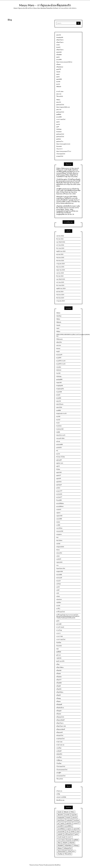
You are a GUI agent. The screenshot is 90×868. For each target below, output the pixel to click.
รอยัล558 (59, 658)
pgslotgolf (59, 485)
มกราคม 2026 (60, 245)
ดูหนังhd (59, 139)
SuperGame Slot (61, 568)
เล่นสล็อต (59, 757)
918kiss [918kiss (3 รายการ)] (72, 812)
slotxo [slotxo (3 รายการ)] (78, 832)
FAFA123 (59, 370)
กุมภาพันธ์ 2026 (61, 242)
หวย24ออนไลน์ (60, 739)
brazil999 (59, 358)
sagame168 (59, 516)
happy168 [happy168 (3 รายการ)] (74, 815)
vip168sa (59, 602)
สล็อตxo (59, 64)
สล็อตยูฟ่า (59, 711)
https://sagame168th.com (63, 107)
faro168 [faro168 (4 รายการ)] (67, 815)
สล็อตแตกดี (59, 732)
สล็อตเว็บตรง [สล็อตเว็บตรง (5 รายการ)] (71, 851)
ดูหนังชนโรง (60, 141)
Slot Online (59, 540)
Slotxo (58, 550)
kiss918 (58, 82)
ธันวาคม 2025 (60, 248)
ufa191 (58, 587)
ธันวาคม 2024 (60, 285)
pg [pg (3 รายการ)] (58, 823)
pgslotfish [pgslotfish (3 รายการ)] (69, 823)
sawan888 (59, 519)
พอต (57, 649)
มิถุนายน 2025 (60, 267)
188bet (58, 319)
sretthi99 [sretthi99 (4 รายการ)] (60, 834)
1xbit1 (58, 328)
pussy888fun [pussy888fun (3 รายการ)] (68, 826)
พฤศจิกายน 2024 (61, 288)
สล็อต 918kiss (60, 667)
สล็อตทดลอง (60, 67)
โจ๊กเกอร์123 (60, 96)
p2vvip (58, 441)
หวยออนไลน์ (60, 156)
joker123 (59, 35)
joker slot (59, 94)
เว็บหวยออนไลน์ (61, 154)
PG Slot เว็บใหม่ (61, 457)
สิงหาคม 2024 (60, 298)
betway (58, 348)
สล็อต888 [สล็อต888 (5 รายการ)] (60, 845)
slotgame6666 (60, 547)
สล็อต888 (59, 55)
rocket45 (59, 509)
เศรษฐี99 (59, 773)
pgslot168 (59, 472)
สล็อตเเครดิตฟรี (61, 729)
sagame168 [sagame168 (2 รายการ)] (76, 829)
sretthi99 (59, 559)
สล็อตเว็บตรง (60, 40)
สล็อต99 (59, 695)
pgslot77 (59, 475)
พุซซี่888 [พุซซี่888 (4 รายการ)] (76, 840)
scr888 (58, 525)
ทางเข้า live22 (60, 627)
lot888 (58, 432)
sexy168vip (59, 528)
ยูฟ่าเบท (58, 655)
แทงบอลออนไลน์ (61, 776)
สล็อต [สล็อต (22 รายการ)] (59, 843)
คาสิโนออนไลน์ (61, 612)
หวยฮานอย (59, 742)
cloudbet (59, 367)
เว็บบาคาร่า (60, 149)
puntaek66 (59, 494)
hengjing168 (60, 386)
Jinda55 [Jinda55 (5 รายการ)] (68, 817)
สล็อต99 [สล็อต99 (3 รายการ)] (65, 843)
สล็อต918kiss (60, 692)
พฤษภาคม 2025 (61, 270)
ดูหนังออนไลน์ (60, 105)
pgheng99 (59, 460)
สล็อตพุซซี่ (59, 704)
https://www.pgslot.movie (63, 144)
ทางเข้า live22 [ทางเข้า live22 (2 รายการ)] (61, 837)
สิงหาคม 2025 (60, 261)
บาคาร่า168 (60, 636)
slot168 (58, 544)
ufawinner (59, 599)
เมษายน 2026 (60, 236)
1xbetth (58, 72)
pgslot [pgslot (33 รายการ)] (63, 823)
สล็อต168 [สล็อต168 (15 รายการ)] (72, 843)
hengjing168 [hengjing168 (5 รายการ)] (61, 817)
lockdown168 (60, 429)
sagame (58, 513)
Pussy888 (59, 500)
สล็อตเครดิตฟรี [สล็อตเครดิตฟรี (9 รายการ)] (62, 851)
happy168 (59, 382)
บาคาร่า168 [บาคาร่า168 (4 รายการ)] (61, 840)
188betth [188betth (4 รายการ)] (66, 812)
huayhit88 (59, 392)
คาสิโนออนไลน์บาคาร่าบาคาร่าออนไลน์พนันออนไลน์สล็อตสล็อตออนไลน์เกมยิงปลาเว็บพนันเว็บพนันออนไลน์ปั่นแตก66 (68, 616)
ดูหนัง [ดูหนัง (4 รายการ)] (77, 834)
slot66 (58, 45)
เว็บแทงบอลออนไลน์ (62, 770)
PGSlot (58, 469)
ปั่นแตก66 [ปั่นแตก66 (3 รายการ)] (69, 840)
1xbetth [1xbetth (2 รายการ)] (60, 812)
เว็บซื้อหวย (59, 760)
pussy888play (60, 503)
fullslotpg (59, 129)
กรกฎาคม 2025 (61, 264)
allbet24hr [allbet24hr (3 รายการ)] (60, 815)
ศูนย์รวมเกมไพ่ (60, 661)
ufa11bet (59, 584)
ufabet (58, 596)
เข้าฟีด (58, 794)
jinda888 (59, 398)
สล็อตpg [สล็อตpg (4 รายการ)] (76, 845)
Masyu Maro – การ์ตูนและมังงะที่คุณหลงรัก (45, 5)
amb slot (59, 345)
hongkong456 (60, 389)
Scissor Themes (39, 865)
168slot (58, 313)
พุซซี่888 (59, 114)
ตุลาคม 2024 (60, 292)
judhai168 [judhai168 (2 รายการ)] (69, 820)
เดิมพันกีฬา (59, 754)
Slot (57, 537)
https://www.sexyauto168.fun (64, 62)
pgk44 (58, 466)
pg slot (58, 84)
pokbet (58, 488)
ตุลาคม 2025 (60, 254)
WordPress (58, 865)
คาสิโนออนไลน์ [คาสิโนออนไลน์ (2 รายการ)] (69, 834)
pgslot (58, 57)
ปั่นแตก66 (59, 146)
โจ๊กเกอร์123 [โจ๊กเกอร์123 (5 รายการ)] (68, 854)
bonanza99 (59, 355)
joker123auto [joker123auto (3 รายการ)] (61, 820)
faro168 (58, 373)
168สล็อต (59, 316)
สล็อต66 (59, 673)
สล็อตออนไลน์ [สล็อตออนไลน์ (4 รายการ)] (68, 848)
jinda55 (58, 395)
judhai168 (59, 52)
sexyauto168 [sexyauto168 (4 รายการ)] (61, 832)
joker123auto (60, 404)
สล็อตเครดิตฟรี (60, 720)
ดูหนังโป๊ (59, 69)
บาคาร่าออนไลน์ (61, 119)
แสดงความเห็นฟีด (61, 797)
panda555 (59, 447)
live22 (58, 423)
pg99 (58, 127)
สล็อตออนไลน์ (60, 717)
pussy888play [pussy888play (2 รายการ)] (61, 829)
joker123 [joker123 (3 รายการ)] (75, 817)
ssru (57, 565)
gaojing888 (59, 379)
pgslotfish (59, 482)
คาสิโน (58, 609)
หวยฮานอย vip (60, 745)
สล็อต (58, 664)
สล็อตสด (59, 714)
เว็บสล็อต (59, 763)
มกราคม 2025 (60, 282)
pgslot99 (59, 478)
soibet (58, 556)
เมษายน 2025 (60, 273)
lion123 (58, 420)
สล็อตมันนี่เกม (60, 708)
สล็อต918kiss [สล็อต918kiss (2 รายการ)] (68, 845)
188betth (59, 86)
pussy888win (60, 506)
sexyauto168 (60, 531)
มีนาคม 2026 (60, 239)
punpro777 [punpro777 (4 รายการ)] (77, 823)
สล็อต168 (59, 670)
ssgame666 (59, 562)
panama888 (60, 444)
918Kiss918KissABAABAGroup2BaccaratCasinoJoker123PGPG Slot (68, 335)
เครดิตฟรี (59, 751)
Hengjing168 (60, 37)
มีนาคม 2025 (60, 276)
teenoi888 (59, 575)
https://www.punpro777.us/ (64, 151)
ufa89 (58, 590)
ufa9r (58, 593)
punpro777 (59, 491)
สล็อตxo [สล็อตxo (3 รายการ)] (60, 848)
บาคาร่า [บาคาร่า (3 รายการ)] (70, 837)
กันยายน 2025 (60, 257)
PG (57, 451)
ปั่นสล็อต (59, 642)
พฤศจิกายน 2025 (61, 251)
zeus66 (58, 606)
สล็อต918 (59, 689)
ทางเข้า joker (60, 91)
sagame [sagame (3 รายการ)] (69, 829)
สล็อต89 (59, 686)
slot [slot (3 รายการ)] (67, 832)
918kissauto (60, 339)
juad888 (59, 410)
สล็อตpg (59, 698)
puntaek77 (59, 497)
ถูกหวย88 (59, 624)
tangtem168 (60, 571)
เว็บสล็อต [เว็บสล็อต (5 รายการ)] (60, 854)
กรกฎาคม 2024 (61, 301)
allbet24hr (59, 342)
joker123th (59, 407)
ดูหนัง (58, 621)
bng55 (58, 351)
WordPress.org (60, 800)
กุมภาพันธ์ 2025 (61, 279)
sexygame (59, 534)
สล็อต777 (59, 680)
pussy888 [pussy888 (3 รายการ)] (60, 826)
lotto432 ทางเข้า (61, 435)
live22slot (59, 132)
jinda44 (58, 47)
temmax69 (59, 578)
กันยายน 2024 (60, 295)
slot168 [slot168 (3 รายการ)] (72, 832)
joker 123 (59, 109)
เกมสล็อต (59, 748)
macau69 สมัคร (60, 438)
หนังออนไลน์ (60, 735)
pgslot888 (59, 79)
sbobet (58, 522)
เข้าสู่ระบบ (59, 791)
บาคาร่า (59, 633)
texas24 (58, 581)
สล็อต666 (59, 677)
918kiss (58, 100)
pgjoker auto (60, 463)
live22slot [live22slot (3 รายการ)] (77, 820)
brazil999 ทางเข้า (61, 361)
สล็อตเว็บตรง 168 (61, 726)
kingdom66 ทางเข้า (62, 413)
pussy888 (59, 59)
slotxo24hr (59, 553)
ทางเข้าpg (59, 630)
